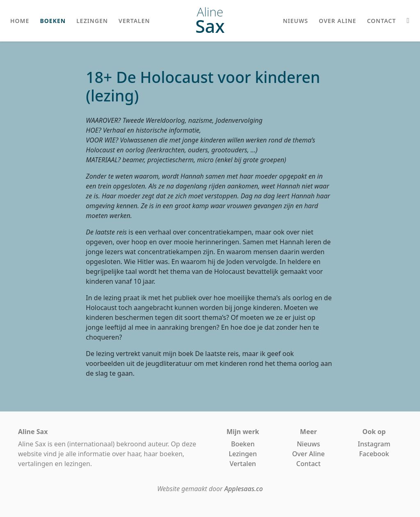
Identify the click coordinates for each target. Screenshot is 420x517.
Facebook (374, 454)
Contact (308, 464)
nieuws (296, 21)
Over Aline (308, 454)
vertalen (134, 21)
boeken (53, 21)
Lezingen (243, 454)
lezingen (92, 21)
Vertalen (243, 464)
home (20, 21)
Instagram (374, 444)
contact (382, 21)
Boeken (243, 444)
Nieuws (309, 444)
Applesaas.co (244, 489)
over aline (337, 21)
